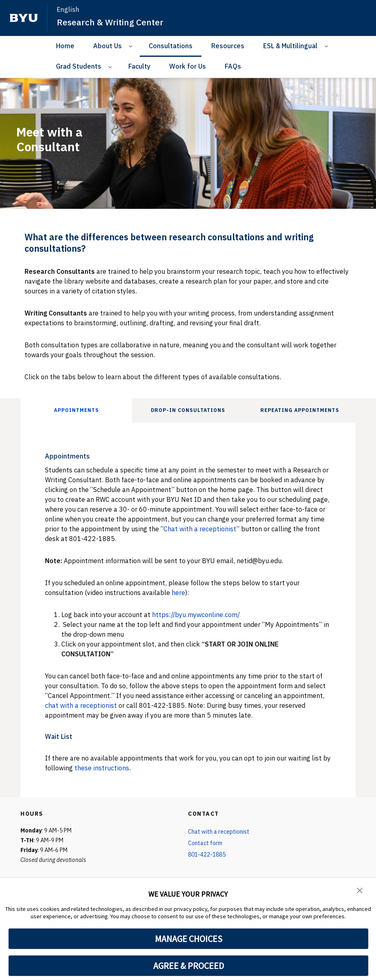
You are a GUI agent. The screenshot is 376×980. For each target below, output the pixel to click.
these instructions (102, 768)
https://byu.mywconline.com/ (196, 615)
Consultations (171, 46)
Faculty (139, 66)
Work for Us (188, 66)
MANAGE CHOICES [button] (189, 939)
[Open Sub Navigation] (132, 46)
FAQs (233, 66)
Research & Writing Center (110, 22)
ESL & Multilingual (290, 46)
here (178, 593)
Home (65, 46)
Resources (228, 46)
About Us (107, 46)
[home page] (24, 18)
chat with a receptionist (81, 705)
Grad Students (79, 66)
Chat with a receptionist (200, 529)
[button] (360, 890)
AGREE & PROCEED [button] (189, 966)
